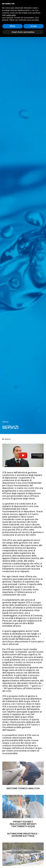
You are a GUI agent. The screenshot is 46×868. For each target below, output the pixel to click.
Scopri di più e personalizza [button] (23, 32)
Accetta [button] (34, 26)
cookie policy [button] (11, 15)
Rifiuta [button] (13, 26)
